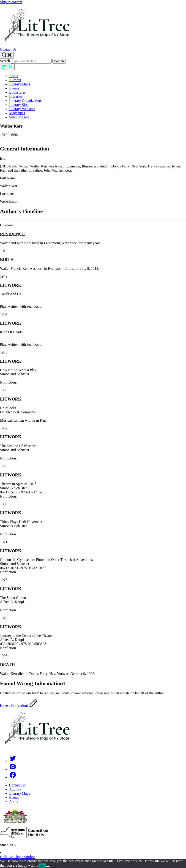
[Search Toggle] (7, 55)
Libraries (16, 96)
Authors (15, 80)
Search (5, 61)
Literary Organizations (26, 101)
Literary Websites (22, 109)
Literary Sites (19, 105)
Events (14, 88)
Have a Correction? (19, 705)
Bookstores (17, 92)
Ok (42, 866)
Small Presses (19, 117)
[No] (48, 867)
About (14, 76)
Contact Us (8, 49)
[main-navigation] (7, 67)
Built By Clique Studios (18, 857)
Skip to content (11, 2)
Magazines (17, 113)
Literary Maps (20, 84)
